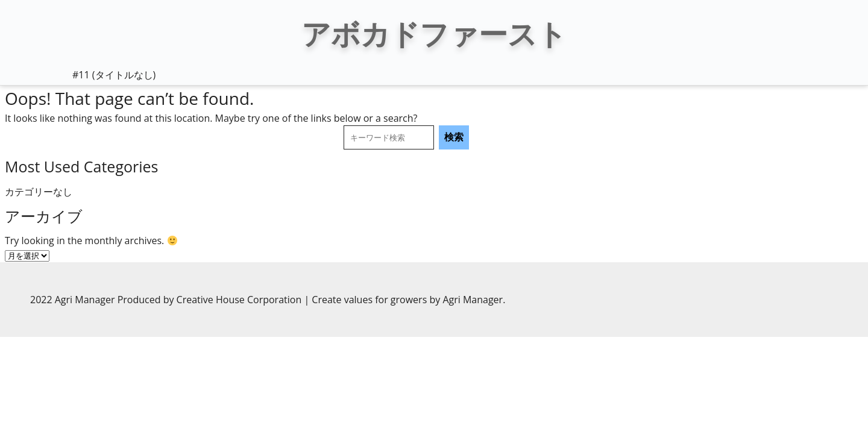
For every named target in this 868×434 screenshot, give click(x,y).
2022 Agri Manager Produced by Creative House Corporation (167, 300)
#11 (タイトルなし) (114, 75)
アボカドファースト (434, 33)
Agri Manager (473, 300)
